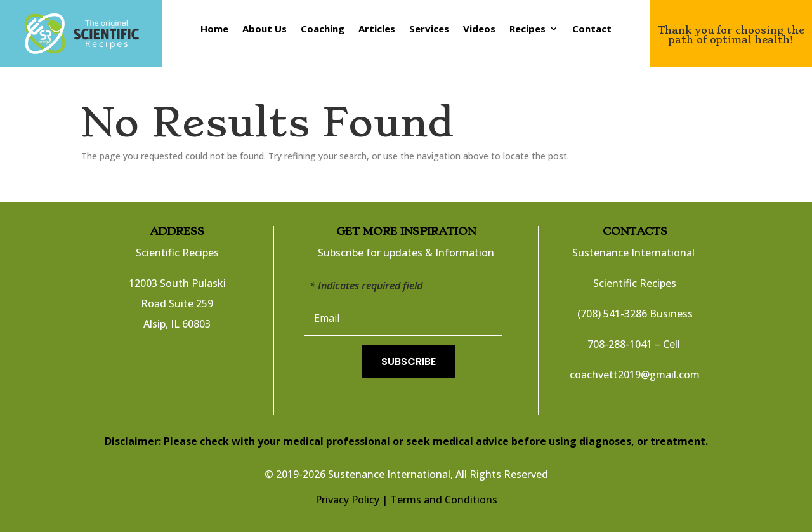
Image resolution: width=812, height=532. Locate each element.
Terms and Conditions (444, 500)
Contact (592, 30)
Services (429, 30)
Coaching (323, 30)
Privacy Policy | (351, 500)
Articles (377, 30)
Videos (479, 30)
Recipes (527, 30)
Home (214, 30)
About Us (265, 30)
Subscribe (409, 362)
